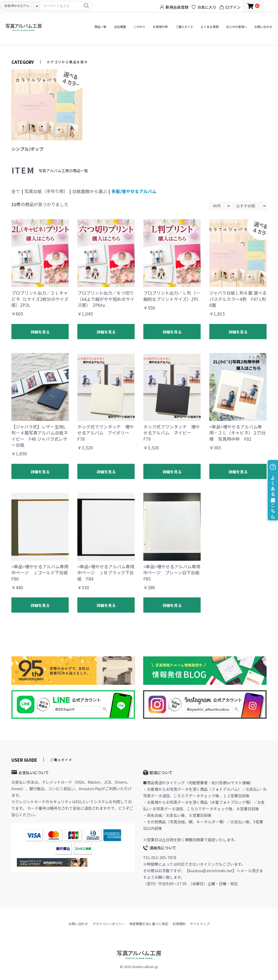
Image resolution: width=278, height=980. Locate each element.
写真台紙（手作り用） (46, 191)
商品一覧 (100, 27)
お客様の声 (160, 27)
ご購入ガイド (184, 27)
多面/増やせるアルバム (134, 191)
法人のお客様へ (237, 27)
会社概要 (120, 27)
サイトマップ (200, 924)
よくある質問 (210, 27)
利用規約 (179, 924)
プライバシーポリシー (109, 924)
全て (16, 191)
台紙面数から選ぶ (90, 191)
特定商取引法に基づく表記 (149, 924)
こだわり (139, 27)
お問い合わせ (263, 27)
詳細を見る (40, 332)
